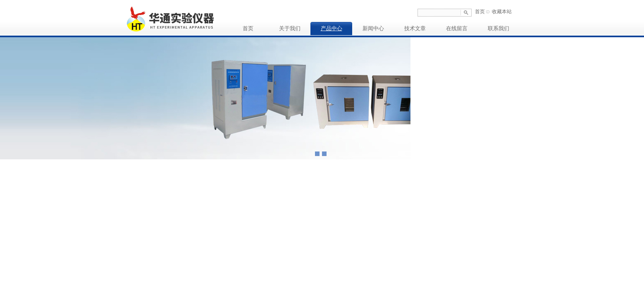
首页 (480, 12)
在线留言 (457, 28)
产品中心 (332, 28)
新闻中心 (373, 28)
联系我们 (499, 28)
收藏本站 (502, 12)
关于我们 (290, 28)
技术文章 (415, 28)
